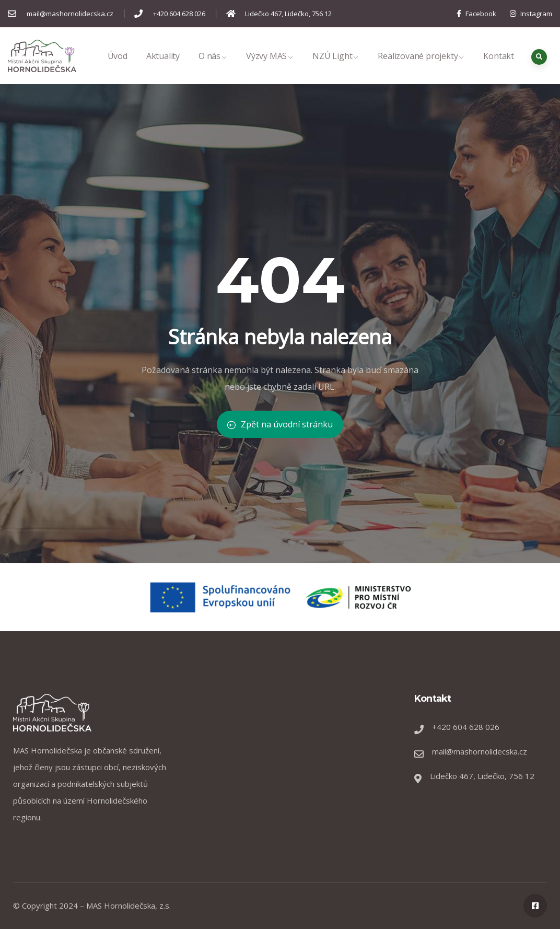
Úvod (118, 67)
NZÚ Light (336, 67)
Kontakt (499, 67)
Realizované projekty (421, 67)
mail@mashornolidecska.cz (480, 751)
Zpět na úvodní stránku (280, 424)
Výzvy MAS (270, 67)
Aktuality (163, 67)
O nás (213, 67)
